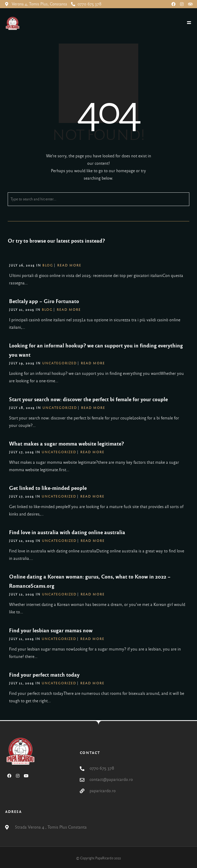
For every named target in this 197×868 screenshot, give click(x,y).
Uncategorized (59, 363)
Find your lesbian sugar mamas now (51, 631)
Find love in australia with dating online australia (67, 532)
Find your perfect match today (44, 675)
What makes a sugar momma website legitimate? (66, 444)
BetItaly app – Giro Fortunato (44, 301)
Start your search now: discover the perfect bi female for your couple (88, 399)
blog (48, 265)
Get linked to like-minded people (48, 488)
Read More (69, 265)
